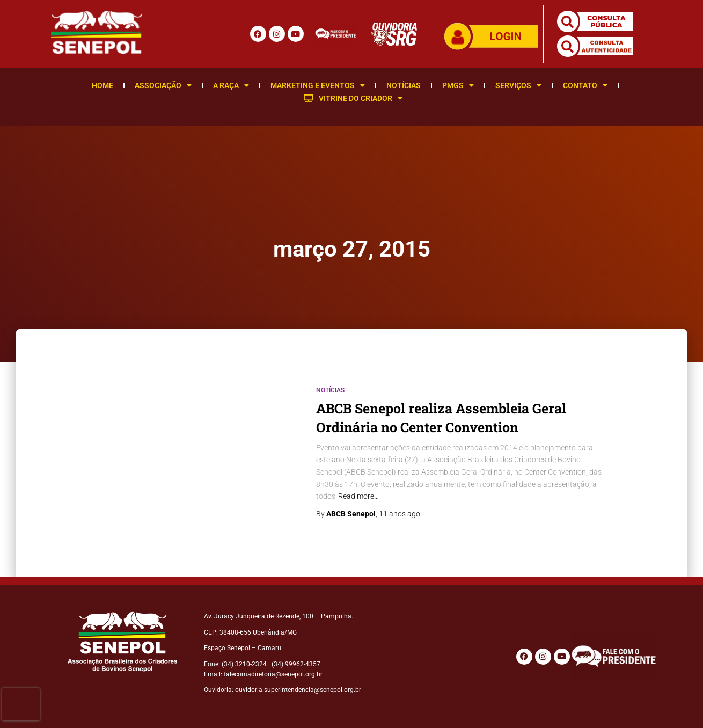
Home (102, 85)
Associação (163, 85)
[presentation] (21, 704)
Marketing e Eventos (318, 85)
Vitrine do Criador (353, 98)
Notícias (404, 85)
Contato (585, 85)
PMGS (458, 85)
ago (400, 514)
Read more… (358, 496)
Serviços (518, 85)
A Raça (231, 85)
